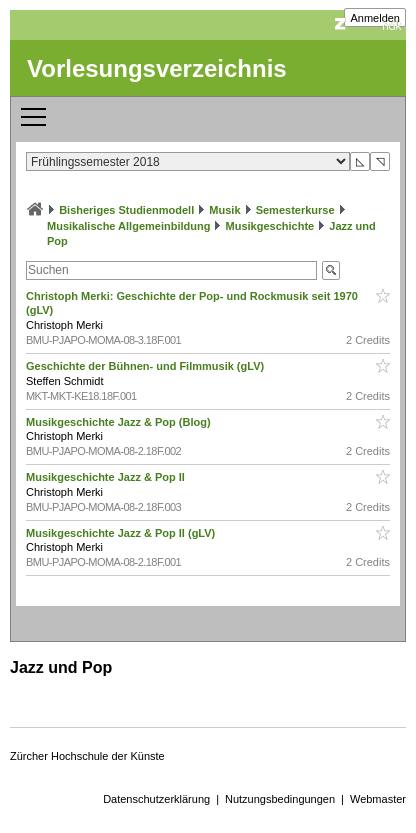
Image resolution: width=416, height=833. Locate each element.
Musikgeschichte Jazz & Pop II (107, 477)
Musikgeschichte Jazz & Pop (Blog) (120, 422)
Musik (224, 210)
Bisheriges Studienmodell (126, 210)
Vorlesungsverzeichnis (157, 68)
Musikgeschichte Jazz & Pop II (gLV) (122, 533)
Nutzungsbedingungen (280, 799)
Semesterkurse (295, 210)
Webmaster (378, 799)
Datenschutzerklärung (156, 799)
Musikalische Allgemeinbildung (128, 226)
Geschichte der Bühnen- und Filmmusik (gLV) (146, 366)
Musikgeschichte (270, 226)
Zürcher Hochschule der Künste (87, 756)
